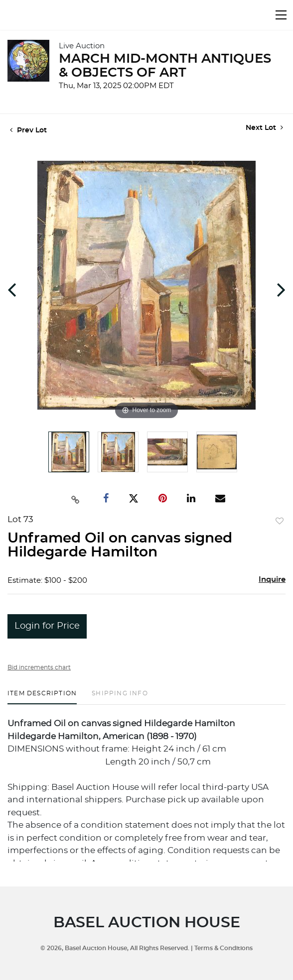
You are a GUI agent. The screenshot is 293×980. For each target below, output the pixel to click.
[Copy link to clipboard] (76, 499)
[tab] (42, 697)
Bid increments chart (39, 667)
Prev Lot (28, 130)
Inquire (272, 580)
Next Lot (264, 128)
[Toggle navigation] (281, 15)
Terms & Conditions (223, 948)
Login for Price (47, 626)
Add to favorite (280, 522)
